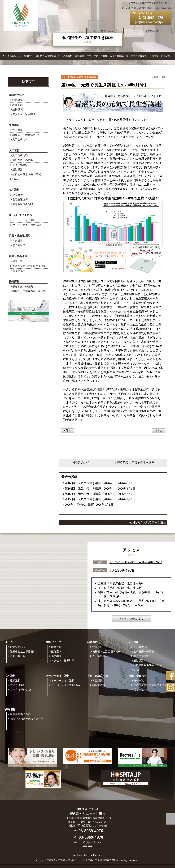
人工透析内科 (20, 139)
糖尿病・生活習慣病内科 (48, 56)
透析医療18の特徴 (23, 160)
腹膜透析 (17, 195)
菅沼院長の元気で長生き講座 (29, 266)
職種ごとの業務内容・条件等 (29, 291)
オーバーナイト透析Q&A (27, 225)
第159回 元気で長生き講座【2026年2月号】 (90, 499)
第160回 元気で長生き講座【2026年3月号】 (90, 494)
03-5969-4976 (122, 570)
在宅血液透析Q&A (23, 204)
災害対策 (17, 241)
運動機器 (17, 169)
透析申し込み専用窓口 (23, 652)
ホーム (9, 642)
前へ (68, 431)
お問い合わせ (18, 647)
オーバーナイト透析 (21, 215)
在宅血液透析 (20, 199)
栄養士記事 (19, 271)
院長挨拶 (17, 100)
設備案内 (17, 105)
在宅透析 (14, 190)
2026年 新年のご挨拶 (79, 505)
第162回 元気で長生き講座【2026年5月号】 (90, 483)
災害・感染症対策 (19, 236)
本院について (17, 95)
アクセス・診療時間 (24, 114)
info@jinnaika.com (92, 843)
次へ (159, 431)
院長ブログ (167, 56)
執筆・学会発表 (18, 256)
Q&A (15, 179)
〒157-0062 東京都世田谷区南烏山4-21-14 (136, 562)
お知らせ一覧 (18, 656)
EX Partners (95, 855)
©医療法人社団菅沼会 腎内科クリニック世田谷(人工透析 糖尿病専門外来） (83, 861)
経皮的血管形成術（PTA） (28, 174)
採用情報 (14, 281)
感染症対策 (19, 245)
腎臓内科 (28, 56)
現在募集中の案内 (23, 287)
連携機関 (17, 109)
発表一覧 (17, 261)
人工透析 (14, 150)
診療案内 (14, 125)
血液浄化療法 (20, 165)
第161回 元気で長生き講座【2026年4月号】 (90, 489)
